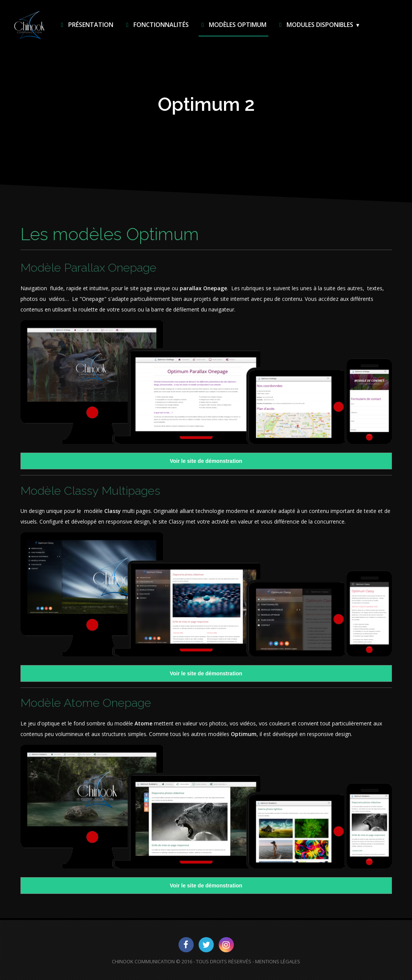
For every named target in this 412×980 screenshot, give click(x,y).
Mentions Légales (278, 961)
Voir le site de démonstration (206, 461)
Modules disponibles (315, 25)
